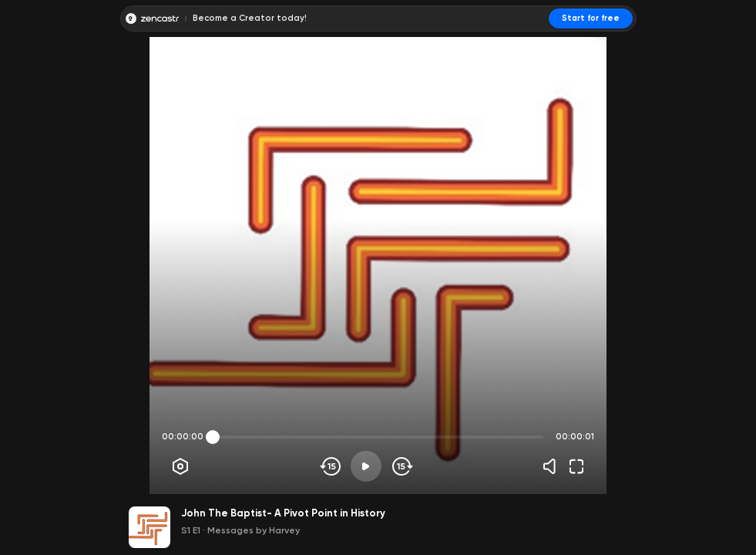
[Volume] (553, 466)
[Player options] (180, 466)
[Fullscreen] (576, 466)
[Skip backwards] (331, 466)
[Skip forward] (401, 466)
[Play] (366, 466)
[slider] (213, 437)
